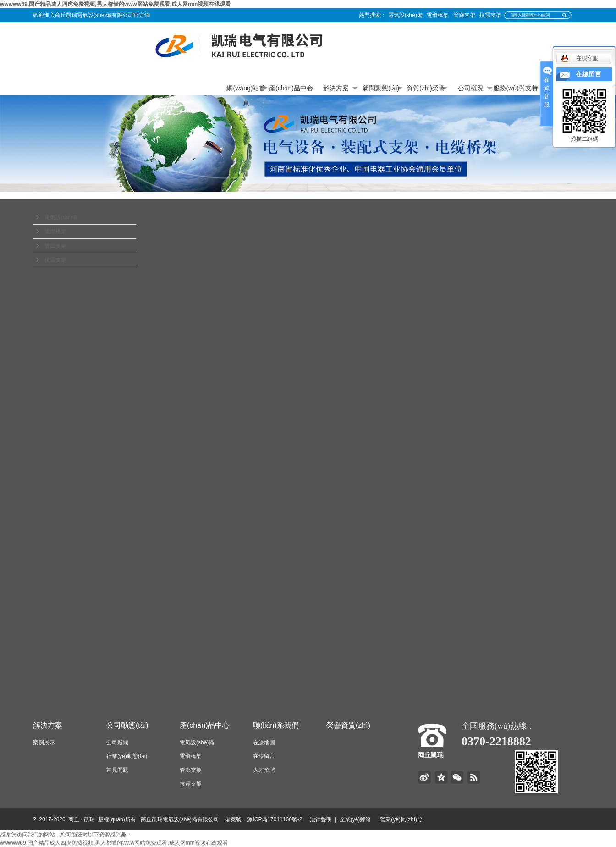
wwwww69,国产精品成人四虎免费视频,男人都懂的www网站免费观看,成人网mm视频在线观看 (115, 4)
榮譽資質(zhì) (348, 725)
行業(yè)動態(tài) (127, 756)
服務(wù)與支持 (515, 88)
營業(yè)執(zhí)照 (412, 819)
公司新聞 (117, 742)
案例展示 (44, 742)
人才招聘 (264, 770)
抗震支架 (490, 15)
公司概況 (471, 88)
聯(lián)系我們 (276, 725)
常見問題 (117, 770)
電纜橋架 (438, 15)
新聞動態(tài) (381, 88)
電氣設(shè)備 (405, 15)
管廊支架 (464, 15)
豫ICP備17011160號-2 (275, 819)
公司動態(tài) (127, 725)
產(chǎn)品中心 (291, 88)
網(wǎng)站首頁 (246, 90)
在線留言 (264, 756)
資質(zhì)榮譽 (426, 88)
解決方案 (336, 88)
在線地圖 (264, 742)
